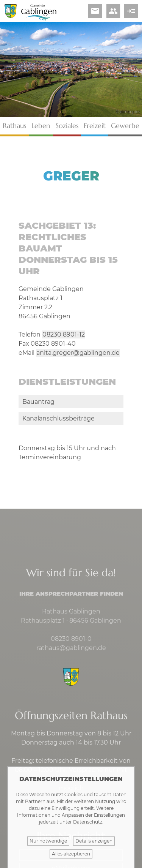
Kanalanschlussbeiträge (59, 418)
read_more (131, 11)
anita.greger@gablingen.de (78, 353)
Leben (41, 126)
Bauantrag (38, 402)
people (113, 11)
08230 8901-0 (71, 639)
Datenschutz (88, 822)
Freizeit (95, 126)
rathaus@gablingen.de (71, 648)
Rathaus (14, 126)
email (95, 11)
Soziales (67, 126)
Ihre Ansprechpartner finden (71, 594)
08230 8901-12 (64, 334)
